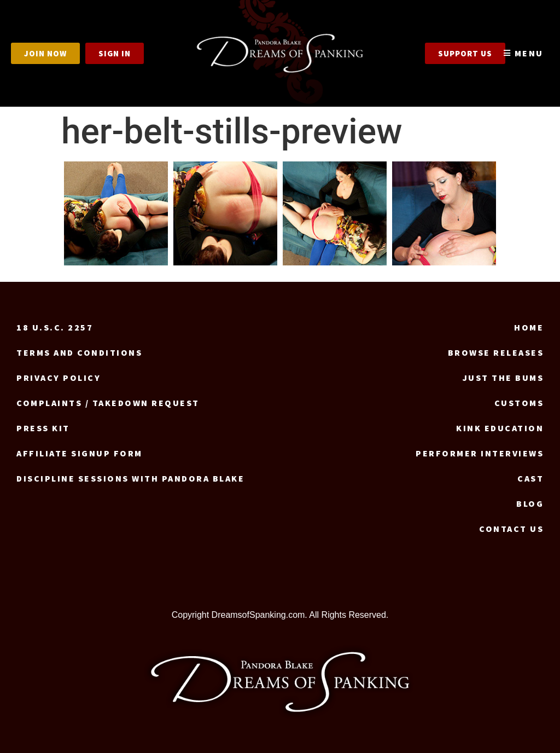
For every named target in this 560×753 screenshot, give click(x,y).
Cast (530, 478)
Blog (530, 503)
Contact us (511, 529)
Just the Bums (503, 378)
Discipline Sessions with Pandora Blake (130, 478)
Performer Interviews (480, 453)
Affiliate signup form (80, 453)
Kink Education (500, 428)
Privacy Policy (59, 378)
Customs (519, 403)
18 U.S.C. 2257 (55, 327)
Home (529, 327)
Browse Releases (496, 352)
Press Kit (43, 428)
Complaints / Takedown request (108, 403)
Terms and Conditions (79, 352)
